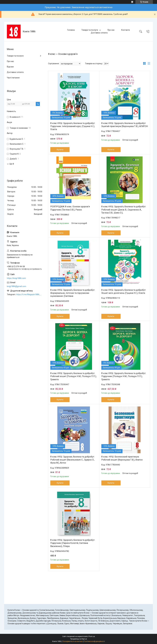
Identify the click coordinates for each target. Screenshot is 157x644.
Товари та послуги (90, 30)
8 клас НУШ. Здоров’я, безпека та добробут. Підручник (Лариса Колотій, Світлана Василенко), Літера (73, 543)
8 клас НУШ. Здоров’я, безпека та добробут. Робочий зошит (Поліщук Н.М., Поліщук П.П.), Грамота (73, 376)
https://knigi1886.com (16, 278)
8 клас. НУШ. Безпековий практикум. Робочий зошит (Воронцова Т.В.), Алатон (122, 458)
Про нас (111, 30)
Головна (71, 30)
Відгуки (10, 67)
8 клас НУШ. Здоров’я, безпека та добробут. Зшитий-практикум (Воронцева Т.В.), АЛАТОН (125, 125)
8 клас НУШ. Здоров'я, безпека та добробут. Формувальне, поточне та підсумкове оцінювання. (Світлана (73, 293)
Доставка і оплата (99, 33)
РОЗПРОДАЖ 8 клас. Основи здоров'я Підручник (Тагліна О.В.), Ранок (70, 208)
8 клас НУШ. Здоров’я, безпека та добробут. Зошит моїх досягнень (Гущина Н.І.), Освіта (124, 291)
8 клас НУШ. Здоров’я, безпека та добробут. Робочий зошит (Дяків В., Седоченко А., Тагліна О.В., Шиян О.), (124, 210)
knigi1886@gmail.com (16, 286)
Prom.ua (92, 636)
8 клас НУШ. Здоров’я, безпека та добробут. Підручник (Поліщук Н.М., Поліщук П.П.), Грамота (124, 376)
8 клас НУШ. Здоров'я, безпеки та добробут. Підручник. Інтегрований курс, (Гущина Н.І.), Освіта (73, 126)
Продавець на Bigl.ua (79, 639)
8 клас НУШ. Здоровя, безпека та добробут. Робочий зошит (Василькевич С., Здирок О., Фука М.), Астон (72, 460)
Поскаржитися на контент (73, 641)
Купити (60, 150)
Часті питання (13, 78)
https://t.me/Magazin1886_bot (29, 294)
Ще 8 (12, 164)
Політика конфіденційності (94, 641)
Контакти (126, 30)
